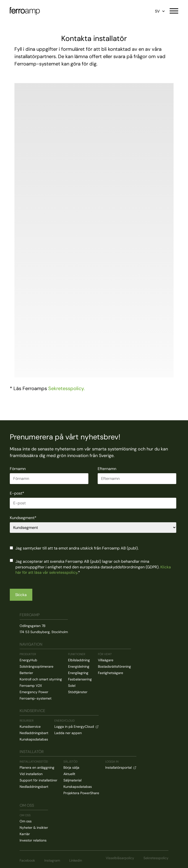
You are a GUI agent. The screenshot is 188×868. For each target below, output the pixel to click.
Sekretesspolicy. (66, 388)
